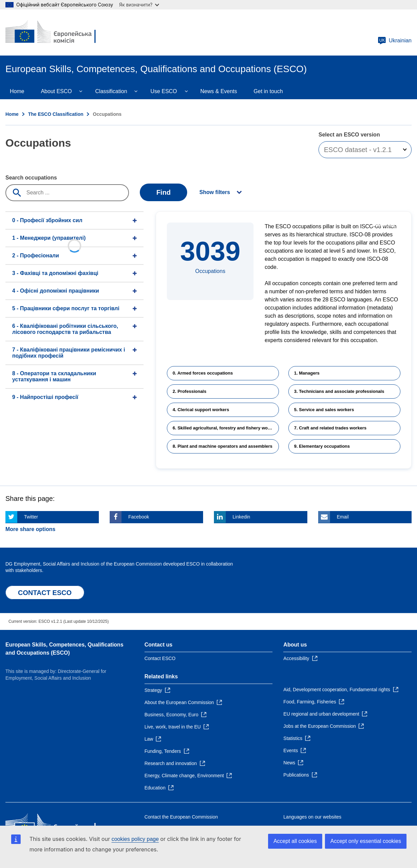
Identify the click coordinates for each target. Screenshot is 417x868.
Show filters (215, 192)
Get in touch (268, 91)
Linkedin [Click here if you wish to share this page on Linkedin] (241, 517)
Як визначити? (139, 5)
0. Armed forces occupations (203, 373)
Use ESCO (164, 91)
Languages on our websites (312, 817)
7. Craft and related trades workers (330, 428)
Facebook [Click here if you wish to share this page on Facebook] (139, 517)
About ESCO (57, 91)
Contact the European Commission (181, 817)
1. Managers (307, 373)
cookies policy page (135, 839)
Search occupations (31, 178)
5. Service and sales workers (324, 410)
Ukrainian (395, 41)
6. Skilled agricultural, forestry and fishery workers (226, 428)
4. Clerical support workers (201, 410)
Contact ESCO (160, 658)
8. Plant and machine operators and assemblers (223, 446)
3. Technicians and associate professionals (339, 391)
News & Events (219, 91)
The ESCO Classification (56, 114)
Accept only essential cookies (366, 841)
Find (163, 192)
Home (17, 91)
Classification (111, 91)
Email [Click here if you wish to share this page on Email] (343, 517)
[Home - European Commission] (54, 33)
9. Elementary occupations (322, 446)
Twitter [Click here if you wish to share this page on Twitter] (31, 517)
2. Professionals (190, 391)
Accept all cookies (295, 841)
